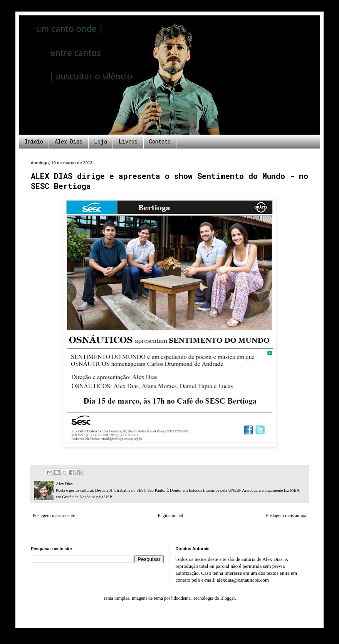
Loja (101, 141)
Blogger (228, 598)
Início (34, 141)
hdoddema (181, 598)
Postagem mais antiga (286, 516)
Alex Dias (69, 141)
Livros (128, 141)
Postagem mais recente (54, 516)
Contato (160, 141)
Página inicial (171, 516)
